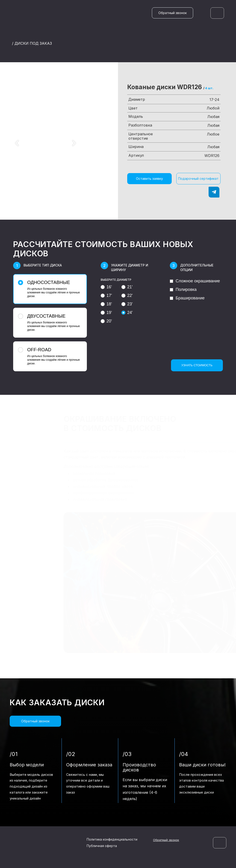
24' (127, 313)
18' (106, 304)
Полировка (183, 289)
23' (127, 304)
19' (106, 313)
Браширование (187, 298)
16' (106, 287)
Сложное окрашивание (195, 281)
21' (127, 287)
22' (127, 295)
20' (106, 321)
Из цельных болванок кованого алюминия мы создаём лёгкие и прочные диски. (49, 289)
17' (106, 295)
